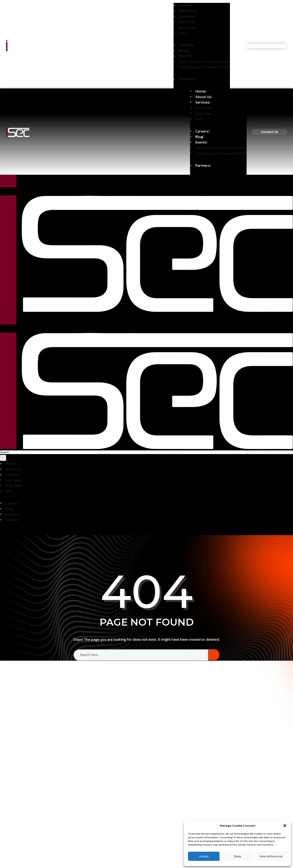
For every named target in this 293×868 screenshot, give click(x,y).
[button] (285, 826)
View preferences (271, 856)
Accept (204, 856)
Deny (237, 856)
